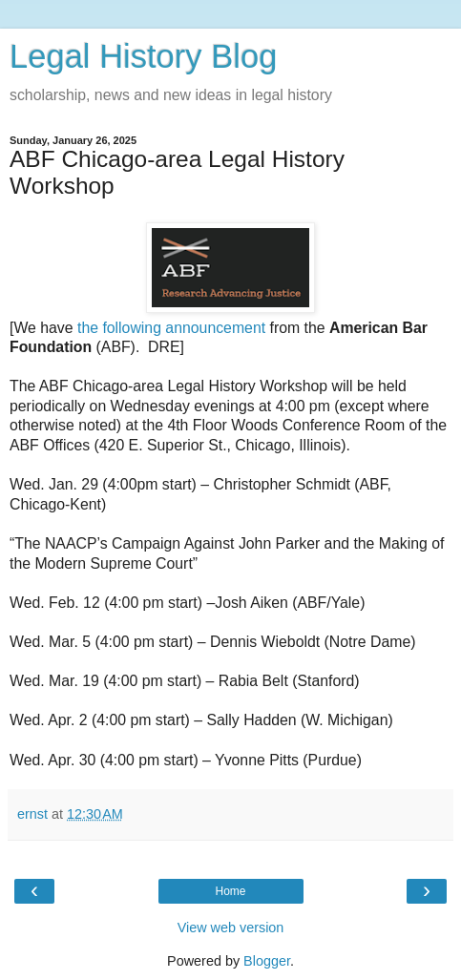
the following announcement (171, 328)
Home (230, 891)
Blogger (267, 961)
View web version (231, 928)
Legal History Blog (143, 56)
